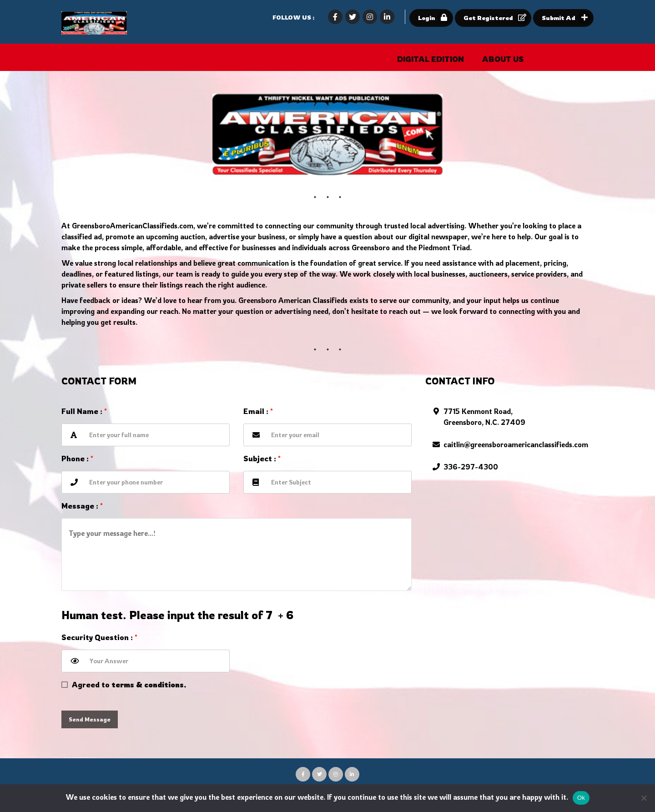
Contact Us (568, 59)
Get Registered (496, 18)
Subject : (262, 459)
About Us (503, 59)
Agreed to (129, 685)
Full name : (84, 411)
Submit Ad (567, 18)
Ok (581, 798)
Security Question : (99, 637)
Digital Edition (431, 59)
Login (434, 18)
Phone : (77, 459)
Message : (82, 506)
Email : (258, 411)
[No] (644, 798)
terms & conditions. (149, 685)
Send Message (90, 719)
